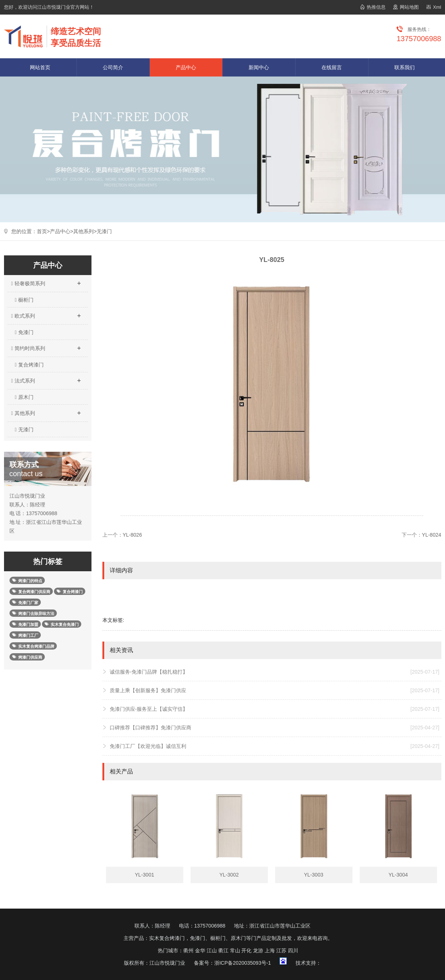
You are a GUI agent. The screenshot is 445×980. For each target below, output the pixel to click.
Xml (437, 7)
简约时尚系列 (46, 346)
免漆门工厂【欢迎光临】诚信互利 (275, 746)
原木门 (24, 397)
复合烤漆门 (29, 365)
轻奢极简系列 (46, 281)
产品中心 (186, 67)
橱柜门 (24, 300)
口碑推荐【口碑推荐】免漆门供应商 (275, 728)
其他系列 (83, 231)
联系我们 (405, 67)
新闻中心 (259, 67)
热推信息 (376, 7)
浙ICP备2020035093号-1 (243, 963)
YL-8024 (432, 535)
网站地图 (409, 7)
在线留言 (332, 67)
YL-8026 (132, 535)
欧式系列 (46, 314)
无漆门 (104, 231)
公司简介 (113, 67)
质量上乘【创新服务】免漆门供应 (275, 690)
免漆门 (24, 332)
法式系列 (46, 379)
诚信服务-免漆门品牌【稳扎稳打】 (275, 672)
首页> (43, 231)
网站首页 (40, 67)
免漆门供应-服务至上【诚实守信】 (275, 709)
